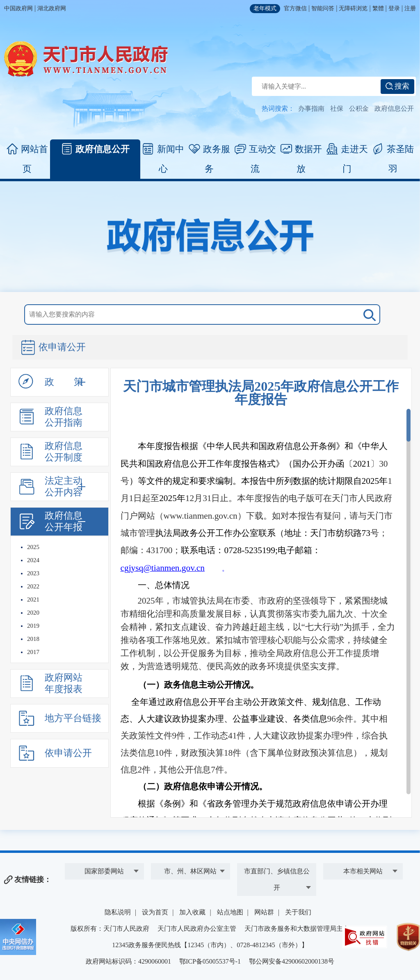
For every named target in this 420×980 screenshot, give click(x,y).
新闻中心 (163, 158)
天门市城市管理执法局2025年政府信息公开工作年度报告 (261, 393)
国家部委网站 (104, 871)
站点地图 (230, 912)
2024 (33, 560)
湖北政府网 (52, 8)
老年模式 (265, 8)
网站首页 (27, 158)
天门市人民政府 (86, 59)
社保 (337, 108)
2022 (33, 586)
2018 (33, 639)
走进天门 (347, 158)
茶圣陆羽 (393, 158)
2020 (33, 613)
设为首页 (155, 912)
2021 (33, 599)
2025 (33, 547)
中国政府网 (18, 8)
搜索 (398, 86)
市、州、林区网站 (190, 871)
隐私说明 (118, 912)
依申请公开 (53, 348)
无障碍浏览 (353, 8)
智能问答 (323, 8)
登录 (394, 8)
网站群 (264, 912)
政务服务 (209, 158)
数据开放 (301, 158)
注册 (410, 8)
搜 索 (368, 315)
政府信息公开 (394, 108)
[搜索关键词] (202, 315)
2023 (33, 573)
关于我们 (298, 912)
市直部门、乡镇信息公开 (277, 879)
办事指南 (311, 108)
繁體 (378, 8)
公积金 (359, 108)
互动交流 (255, 158)
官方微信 (295, 8)
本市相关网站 (363, 871)
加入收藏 (192, 912)
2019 (33, 626)
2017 (33, 652)
